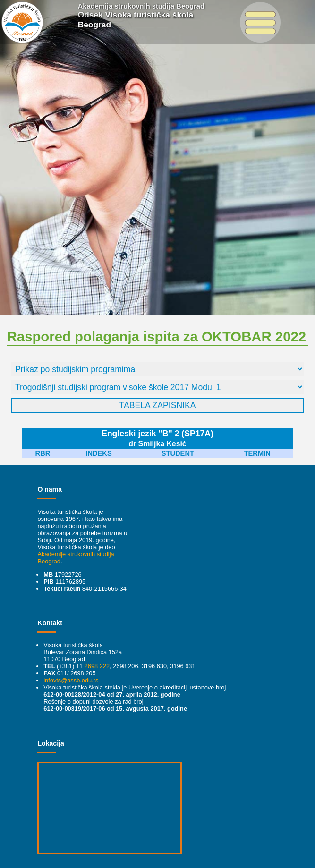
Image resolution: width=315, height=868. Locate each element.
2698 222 (97, 666)
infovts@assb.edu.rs (71, 680)
